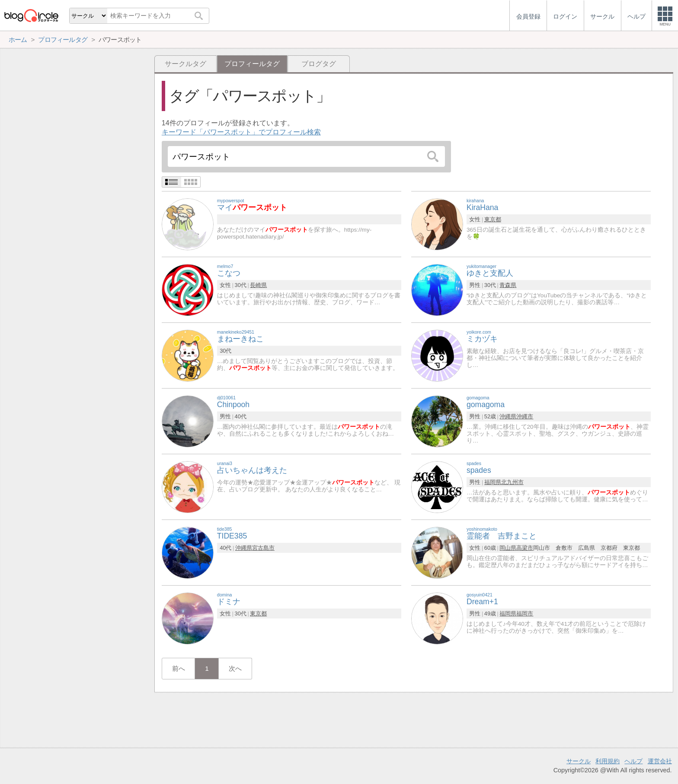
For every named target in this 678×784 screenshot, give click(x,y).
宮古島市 (263, 548)
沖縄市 (525, 416)
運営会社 (660, 761)
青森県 (508, 285)
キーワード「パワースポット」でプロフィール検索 (241, 132)
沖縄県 (508, 416)
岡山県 (508, 548)
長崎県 (258, 285)
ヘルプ (633, 761)
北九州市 (512, 482)
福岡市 (525, 613)
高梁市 (525, 548)
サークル (579, 761)
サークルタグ (185, 64)
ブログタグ (319, 64)
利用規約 (608, 761)
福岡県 (493, 482)
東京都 (493, 219)
